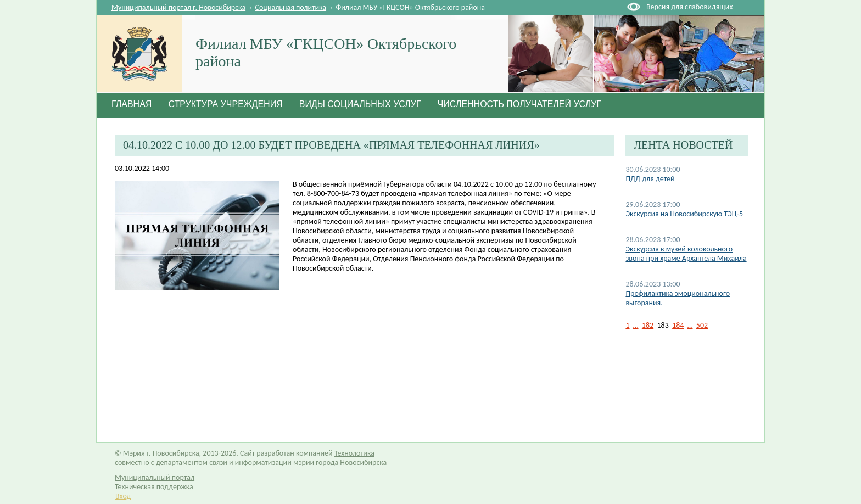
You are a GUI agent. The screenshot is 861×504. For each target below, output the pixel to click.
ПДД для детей (650, 179)
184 (678, 325)
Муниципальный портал (155, 477)
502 (702, 325)
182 (648, 325)
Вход (123, 496)
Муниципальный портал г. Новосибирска (178, 7)
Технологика (354, 453)
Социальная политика (291, 7)
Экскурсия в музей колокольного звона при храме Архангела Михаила (686, 254)
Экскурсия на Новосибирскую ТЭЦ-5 (684, 214)
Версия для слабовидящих (689, 7)
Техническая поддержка (154, 487)
